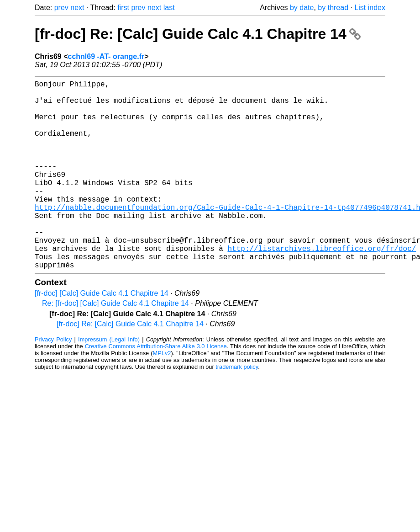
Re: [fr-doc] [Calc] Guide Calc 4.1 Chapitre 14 (115, 345)
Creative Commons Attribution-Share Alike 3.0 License (156, 388)
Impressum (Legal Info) (109, 381)
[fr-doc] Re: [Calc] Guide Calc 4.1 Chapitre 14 (198, 34)
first (123, 8)
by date (302, 8)
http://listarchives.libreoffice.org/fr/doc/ (322, 287)
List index (370, 8)
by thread (333, 8)
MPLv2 (162, 395)
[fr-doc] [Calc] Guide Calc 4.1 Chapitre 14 (102, 335)
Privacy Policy (53, 381)
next (77, 8)
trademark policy (237, 409)
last (169, 8)
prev (61, 8)
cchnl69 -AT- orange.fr (106, 56)
